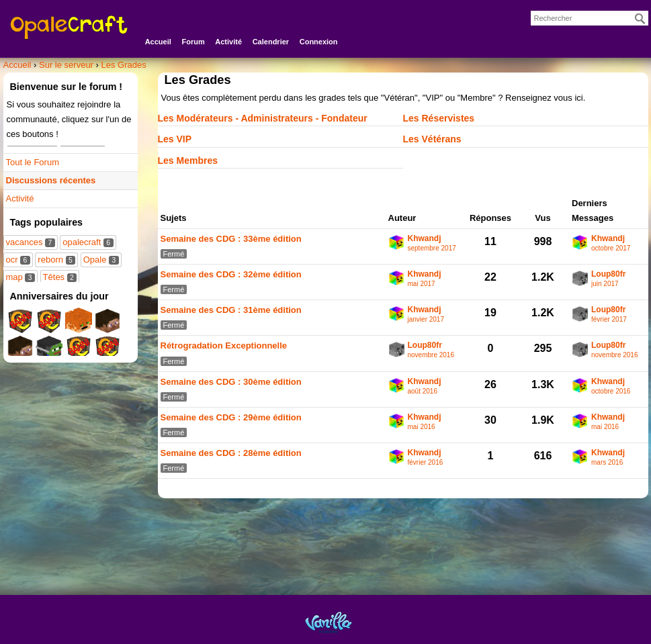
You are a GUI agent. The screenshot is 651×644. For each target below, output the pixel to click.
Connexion (319, 42)
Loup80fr (608, 274)
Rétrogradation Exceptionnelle (224, 346)
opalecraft (88, 242)
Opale (101, 260)
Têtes (60, 277)
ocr (18, 260)
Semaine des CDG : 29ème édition (231, 417)
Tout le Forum (33, 162)
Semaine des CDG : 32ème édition (231, 274)
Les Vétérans (432, 139)
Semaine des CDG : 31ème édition (231, 310)
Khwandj (425, 239)
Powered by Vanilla (329, 622)
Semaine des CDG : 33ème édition (231, 239)
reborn (56, 260)
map (20, 277)
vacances (31, 242)
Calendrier (271, 42)
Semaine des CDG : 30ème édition (231, 382)
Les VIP (175, 139)
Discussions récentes (51, 180)
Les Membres (188, 160)
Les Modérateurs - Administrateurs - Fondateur (263, 118)
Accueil (158, 42)
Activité (228, 42)
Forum (193, 42)
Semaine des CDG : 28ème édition (231, 453)
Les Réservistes (439, 118)
